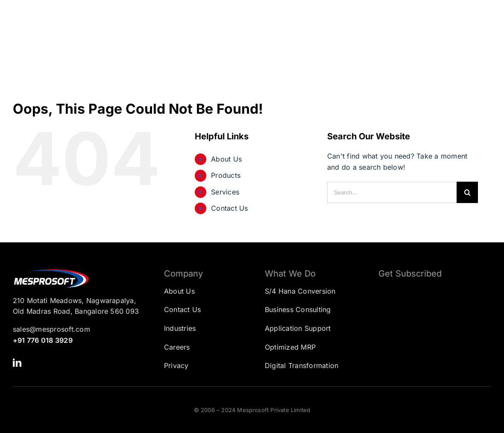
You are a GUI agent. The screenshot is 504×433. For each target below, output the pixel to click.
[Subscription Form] (428, 328)
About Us (226, 159)
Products (226, 175)
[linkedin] (17, 363)
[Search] (467, 192)
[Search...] (392, 192)
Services (225, 192)
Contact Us (229, 208)
